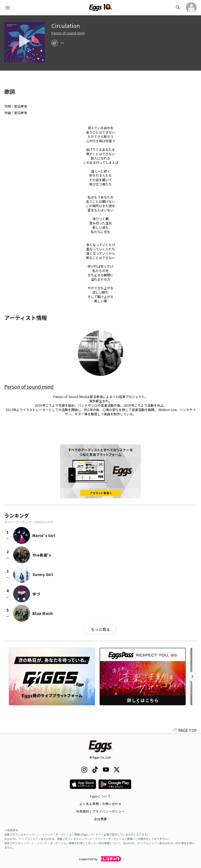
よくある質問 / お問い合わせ (101, 804)
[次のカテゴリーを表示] (192, 677)
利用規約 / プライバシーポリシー (101, 811)
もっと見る (100, 629)
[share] (55, 43)
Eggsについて (100, 796)
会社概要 (100, 819)
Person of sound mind (68, 33)
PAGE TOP (185, 730)
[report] (62, 43)
